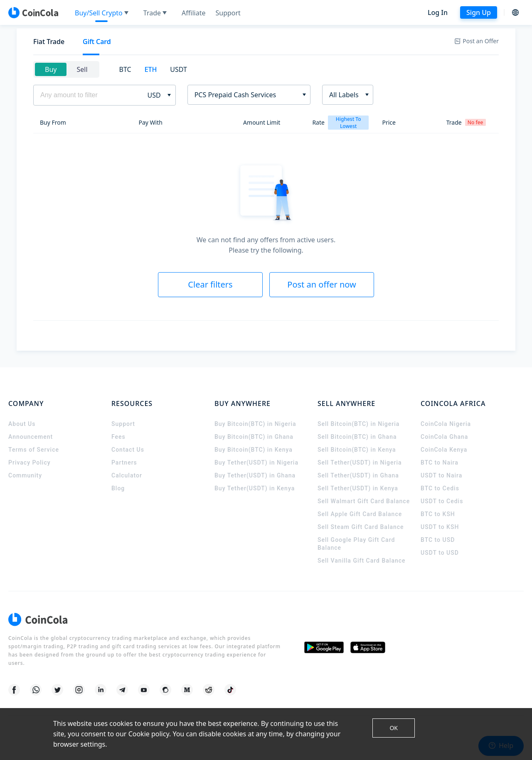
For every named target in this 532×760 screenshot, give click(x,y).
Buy (51, 69)
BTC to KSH (438, 514)
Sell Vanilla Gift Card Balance (362, 561)
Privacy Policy (30, 462)
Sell (82, 69)
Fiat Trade (49, 42)
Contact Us (128, 450)
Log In (438, 12)
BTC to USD (438, 540)
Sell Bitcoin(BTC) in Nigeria (358, 424)
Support (123, 424)
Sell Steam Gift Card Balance (361, 527)
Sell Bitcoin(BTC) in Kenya (357, 450)
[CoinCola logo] (33, 12)
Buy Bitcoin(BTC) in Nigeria (255, 424)
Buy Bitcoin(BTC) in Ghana (254, 437)
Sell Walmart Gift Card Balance (364, 501)
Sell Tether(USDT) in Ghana (358, 475)
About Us (22, 424)
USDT (179, 69)
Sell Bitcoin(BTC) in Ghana (357, 437)
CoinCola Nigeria (446, 424)
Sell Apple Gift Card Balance (360, 514)
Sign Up (479, 12)
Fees (118, 437)
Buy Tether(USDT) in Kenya (255, 488)
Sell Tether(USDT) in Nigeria (360, 462)
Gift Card (97, 42)
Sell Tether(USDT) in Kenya (358, 488)
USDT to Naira (441, 475)
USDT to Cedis (442, 501)
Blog (118, 488)
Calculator (127, 475)
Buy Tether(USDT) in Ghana (255, 475)
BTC (125, 69)
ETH (151, 69)
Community (25, 475)
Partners (124, 462)
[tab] (49, 42)
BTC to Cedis (440, 488)
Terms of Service (34, 450)
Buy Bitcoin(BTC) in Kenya (254, 450)
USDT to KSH (440, 527)
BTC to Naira (440, 462)
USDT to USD (440, 553)
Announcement (31, 437)
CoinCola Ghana (444, 437)
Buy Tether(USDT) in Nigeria (256, 462)
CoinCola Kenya (444, 450)
